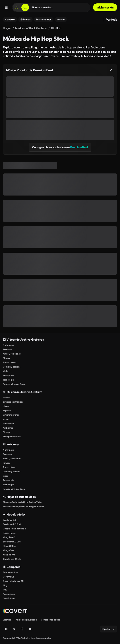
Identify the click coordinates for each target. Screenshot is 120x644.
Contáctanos (9, 598)
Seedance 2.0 (9, 520)
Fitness (6, 358)
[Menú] (6, 7)
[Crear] (17, 7)
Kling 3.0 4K (9, 537)
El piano (7, 410)
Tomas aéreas (10, 362)
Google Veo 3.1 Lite (12, 559)
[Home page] (15, 611)
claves (6, 406)
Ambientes (8, 428)
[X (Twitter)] (14, 629)
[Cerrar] (111, 70)
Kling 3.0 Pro (9, 546)
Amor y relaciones (12, 354)
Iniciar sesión (105, 7)
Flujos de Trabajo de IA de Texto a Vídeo (22, 502)
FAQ (5, 590)
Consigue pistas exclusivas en (60, 147)
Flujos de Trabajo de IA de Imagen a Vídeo (23, 507)
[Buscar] (25, 7)
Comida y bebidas (12, 367)
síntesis (6, 397)
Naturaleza (8, 345)
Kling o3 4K (9, 550)
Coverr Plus (8, 577)
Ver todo (112, 20)
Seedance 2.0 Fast (12, 524)
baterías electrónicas (13, 402)
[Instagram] (6, 629)
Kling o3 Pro (9, 555)
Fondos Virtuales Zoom (14, 384)
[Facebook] (22, 629)
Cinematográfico (11, 415)
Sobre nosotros (10, 572)
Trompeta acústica (12, 436)
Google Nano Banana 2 (14, 529)
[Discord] (30, 629)
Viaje (5, 371)
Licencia (7, 620)
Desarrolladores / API (13, 581)
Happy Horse (9, 533)
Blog (5, 585)
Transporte (8, 375)
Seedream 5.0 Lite (12, 542)
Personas (7, 349)
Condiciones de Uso (50, 620)
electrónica (8, 423)
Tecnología (8, 380)
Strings (6, 432)
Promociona (9, 594)
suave (6, 419)
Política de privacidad (26, 620)
